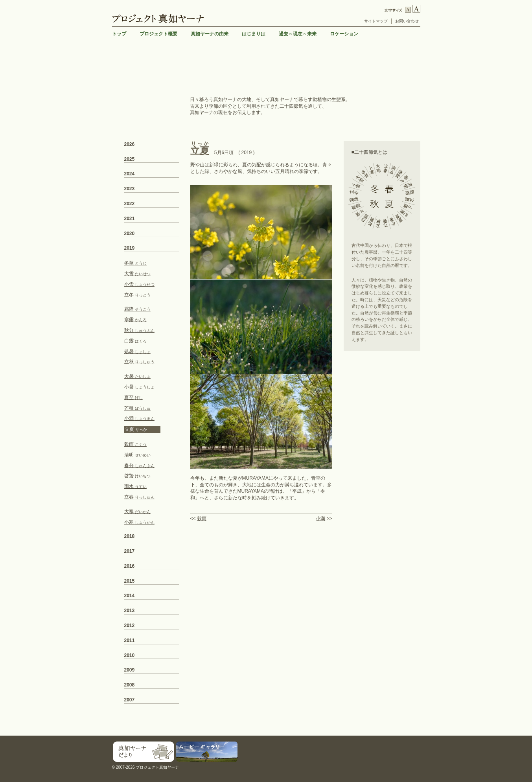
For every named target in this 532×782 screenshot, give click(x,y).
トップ (119, 34)
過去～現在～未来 (298, 34)
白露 (135, 341)
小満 (320, 519)
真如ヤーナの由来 (210, 34)
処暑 (137, 351)
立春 (139, 497)
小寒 (139, 522)
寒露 (135, 320)
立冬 (137, 295)
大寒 (137, 512)
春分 (139, 466)
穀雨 (202, 519)
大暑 (137, 376)
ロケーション (344, 34)
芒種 (137, 408)
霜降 (137, 309)
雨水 (135, 486)
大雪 (137, 274)
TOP (414, 730)
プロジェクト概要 (158, 34)
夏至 (133, 397)
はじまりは (254, 34)
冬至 (135, 263)
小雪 (139, 284)
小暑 (139, 387)
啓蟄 (137, 476)
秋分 (139, 330)
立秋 (139, 362)
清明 (137, 455)
